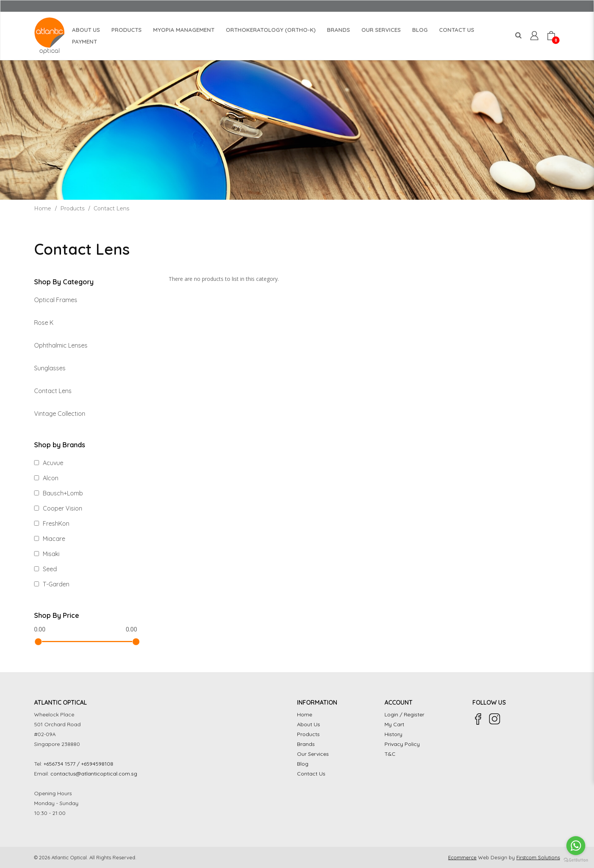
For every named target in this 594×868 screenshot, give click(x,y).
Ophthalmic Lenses (61, 345)
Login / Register (404, 714)
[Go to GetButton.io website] (576, 860)
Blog (303, 764)
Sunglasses (50, 368)
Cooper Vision (58, 508)
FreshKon (52, 523)
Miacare (50, 539)
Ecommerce (462, 857)
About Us (309, 724)
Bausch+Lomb (59, 493)
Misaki (47, 554)
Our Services (313, 754)
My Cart (394, 724)
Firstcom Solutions (538, 857)
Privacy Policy (402, 744)
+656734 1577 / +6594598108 (78, 764)
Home (43, 208)
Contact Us (311, 774)
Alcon (46, 478)
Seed (45, 569)
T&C (390, 754)
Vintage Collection (60, 414)
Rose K (44, 323)
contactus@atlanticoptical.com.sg (94, 774)
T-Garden (52, 584)
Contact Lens (111, 208)
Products (72, 208)
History (393, 734)
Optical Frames (56, 300)
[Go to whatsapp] (576, 846)
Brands (306, 744)
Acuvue (49, 463)
